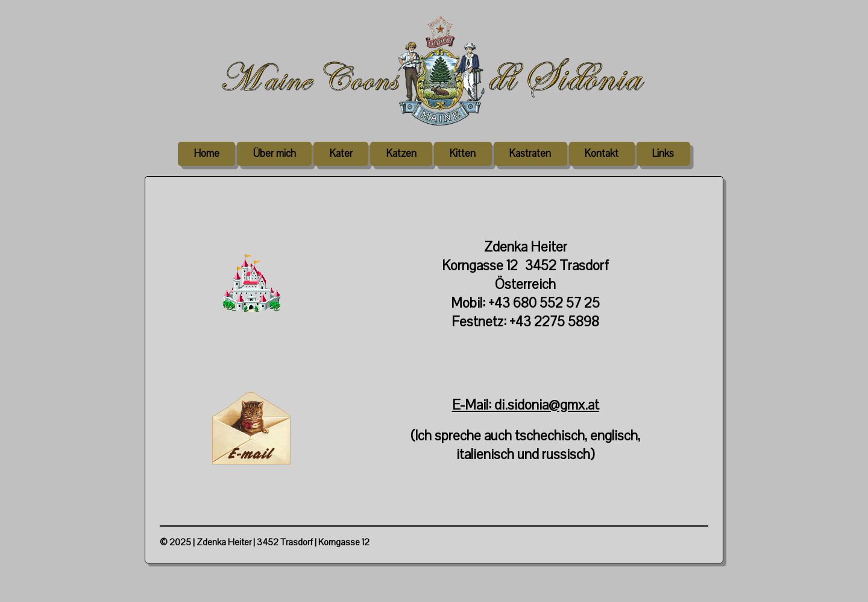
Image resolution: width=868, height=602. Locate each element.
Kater (341, 154)
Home (207, 154)
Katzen (401, 154)
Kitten (463, 154)
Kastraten (530, 154)
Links (663, 154)
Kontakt (602, 154)
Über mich (275, 154)
